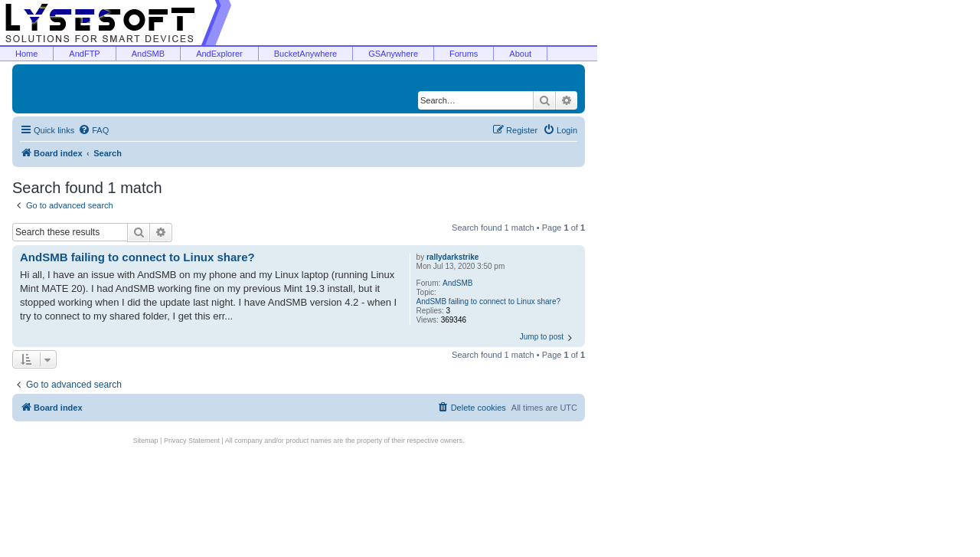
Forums (464, 54)
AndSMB (148, 54)
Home (26, 54)
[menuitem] (93, 130)
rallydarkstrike (452, 257)
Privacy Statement (192, 441)
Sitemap (146, 441)
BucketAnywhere (306, 54)
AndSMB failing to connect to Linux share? (488, 301)
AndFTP (84, 54)
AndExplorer (219, 54)
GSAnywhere (393, 54)
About (520, 54)
